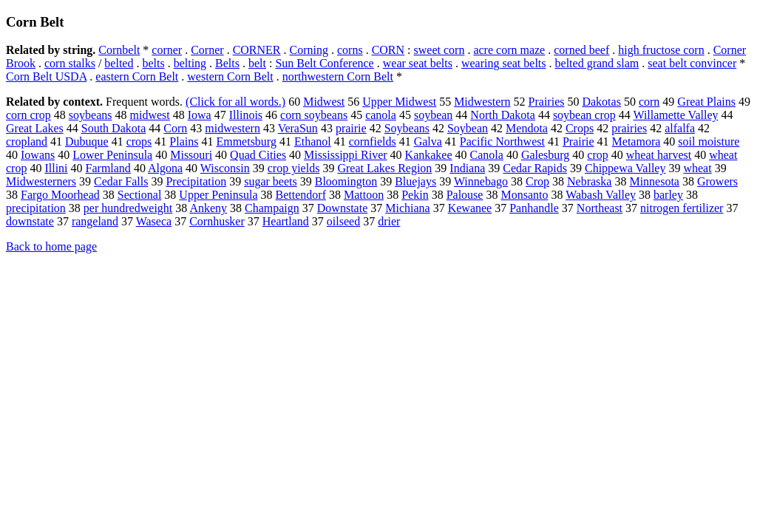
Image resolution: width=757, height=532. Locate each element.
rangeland (95, 221)
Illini (56, 168)
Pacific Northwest (502, 141)
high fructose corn (661, 50)
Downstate (342, 208)
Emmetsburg (246, 141)
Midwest (324, 102)
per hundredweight (128, 208)
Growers (717, 181)
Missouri (191, 155)
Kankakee (429, 155)
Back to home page (51, 246)
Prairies (547, 102)
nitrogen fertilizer (682, 208)
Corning (309, 50)
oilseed (343, 221)
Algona (165, 168)
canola (381, 115)
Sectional (140, 195)
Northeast (600, 208)
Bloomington (346, 181)
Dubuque (87, 141)
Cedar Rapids (535, 168)
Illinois (246, 115)
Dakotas (601, 102)
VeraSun (298, 128)
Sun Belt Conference (324, 63)
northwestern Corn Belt (338, 76)
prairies (629, 128)
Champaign (272, 208)
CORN (388, 50)
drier (389, 221)
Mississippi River (345, 155)
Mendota (527, 128)
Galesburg (545, 155)
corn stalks (70, 63)
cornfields (373, 141)
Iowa (200, 115)
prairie (351, 128)
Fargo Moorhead (60, 195)
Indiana (467, 168)
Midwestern (482, 102)
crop (597, 155)
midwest (150, 115)
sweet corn (439, 50)
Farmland (108, 168)
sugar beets (271, 181)
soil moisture (709, 141)
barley (668, 195)
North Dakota (503, 115)
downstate (30, 221)
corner (167, 50)
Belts (227, 63)
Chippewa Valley (625, 168)
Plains (184, 141)
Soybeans (407, 128)
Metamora (637, 141)
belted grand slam (597, 63)
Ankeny (208, 208)
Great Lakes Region (384, 168)
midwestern (232, 128)
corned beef (581, 50)
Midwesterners (41, 181)
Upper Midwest (399, 102)
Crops (580, 128)
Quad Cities (258, 155)
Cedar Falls (121, 181)
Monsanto (524, 195)
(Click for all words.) (235, 102)
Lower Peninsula (112, 155)
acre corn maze (509, 50)
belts (153, 63)
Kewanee (470, 208)
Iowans (38, 155)
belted (119, 63)
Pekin (415, 195)
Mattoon (364, 195)
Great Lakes (35, 128)
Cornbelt (119, 50)
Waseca (154, 221)
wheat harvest (659, 155)
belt (257, 63)
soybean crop (584, 115)
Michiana (407, 208)
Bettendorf (301, 195)
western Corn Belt (230, 76)
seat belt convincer (692, 63)
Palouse (465, 195)
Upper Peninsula (218, 195)
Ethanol (313, 141)
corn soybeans (314, 115)
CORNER (257, 50)
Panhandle (534, 208)
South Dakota (114, 128)
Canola (487, 155)
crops (139, 141)
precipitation (36, 208)
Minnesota (654, 181)
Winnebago (481, 181)
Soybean (468, 128)
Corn (175, 128)
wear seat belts (418, 63)
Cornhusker (217, 221)
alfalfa (680, 128)
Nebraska (589, 181)
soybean (433, 115)
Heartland (286, 221)
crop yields (294, 168)
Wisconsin (225, 168)
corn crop (28, 115)
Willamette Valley (675, 115)
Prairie (578, 141)
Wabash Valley (601, 195)
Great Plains (706, 102)
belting (190, 63)
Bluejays (415, 181)
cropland (27, 141)
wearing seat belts (504, 63)
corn (649, 102)
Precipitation (196, 181)
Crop (537, 181)
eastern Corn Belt (137, 76)
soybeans (91, 115)
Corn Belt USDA (46, 76)
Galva (428, 141)
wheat (697, 168)
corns (350, 50)
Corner (207, 50)
